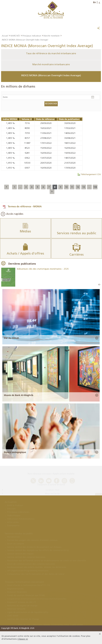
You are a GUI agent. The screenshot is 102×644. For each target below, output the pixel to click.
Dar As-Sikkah (11, 338)
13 (84, 187)
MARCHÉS (15, 36)
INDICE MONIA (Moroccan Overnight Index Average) (51, 76)
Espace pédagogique (15, 452)
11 (72, 187)
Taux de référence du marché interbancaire (51, 54)
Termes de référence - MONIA (25, 206)
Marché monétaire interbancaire (51, 65)
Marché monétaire (51, 36)
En (94, 2)
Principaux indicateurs (32, 36)
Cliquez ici (23, 639)
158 (95, 187)
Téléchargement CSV (91, 175)
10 (66, 187)
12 (78, 187)
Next (100, 285)
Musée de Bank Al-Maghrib (19, 395)
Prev (99, 285)
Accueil (5, 36)
